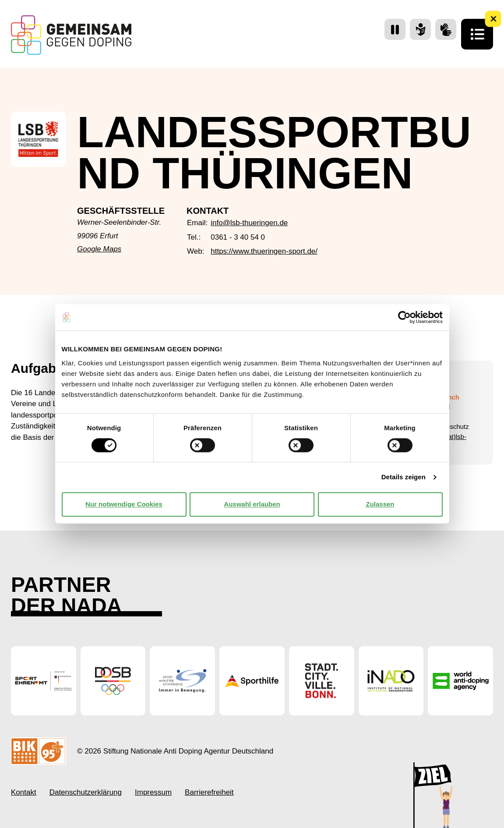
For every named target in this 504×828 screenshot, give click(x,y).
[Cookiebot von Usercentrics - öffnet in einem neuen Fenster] (404, 317)
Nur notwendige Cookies (124, 504)
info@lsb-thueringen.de (249, 223)
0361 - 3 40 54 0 (238, 237)
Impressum (153, 792)
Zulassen (380, 504)
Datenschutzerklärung (86, 792)
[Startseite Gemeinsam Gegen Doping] (71, 35)
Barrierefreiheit (209, 792)
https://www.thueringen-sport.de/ (264, 251)
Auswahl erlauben (252, 504)
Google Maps (99, 249)
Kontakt (24, 792)
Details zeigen (404, 477)
